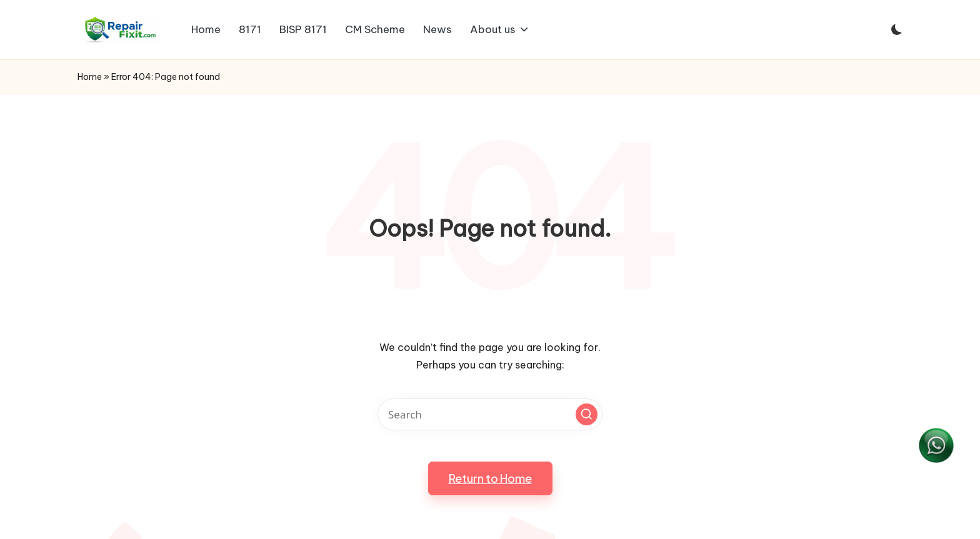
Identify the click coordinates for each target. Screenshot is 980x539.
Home (90, 77)
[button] (587, 414)
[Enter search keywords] (490, 414)
